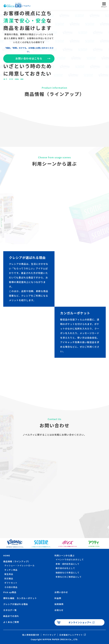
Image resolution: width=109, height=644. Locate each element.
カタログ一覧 (10, 610)
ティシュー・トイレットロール (20, 565)
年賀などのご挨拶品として (69, 577)
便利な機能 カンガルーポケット (21, 598)
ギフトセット (11, 583)
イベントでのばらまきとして (70, 559)
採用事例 (59, 604)
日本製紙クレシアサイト (73, 635)
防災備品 (9, 578)
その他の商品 (11, 587)
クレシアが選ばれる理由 (16, 604)
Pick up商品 (10, 592)
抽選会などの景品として (68, 573)
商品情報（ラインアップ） (17, 561)
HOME (7, 555)
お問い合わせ (61, 592)
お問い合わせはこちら (29, 59)
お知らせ (59, 610)
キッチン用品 (11, 570)
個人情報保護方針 (27, 635)
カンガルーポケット (76, 313)
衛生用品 (9, 574)
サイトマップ (49, 635)
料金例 (58, 598)
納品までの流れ (11, 616)
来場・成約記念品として (68, 564)
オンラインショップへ (80, 622)
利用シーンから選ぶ (65, 555)
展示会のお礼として (65, 568)
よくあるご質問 (11, 622)
